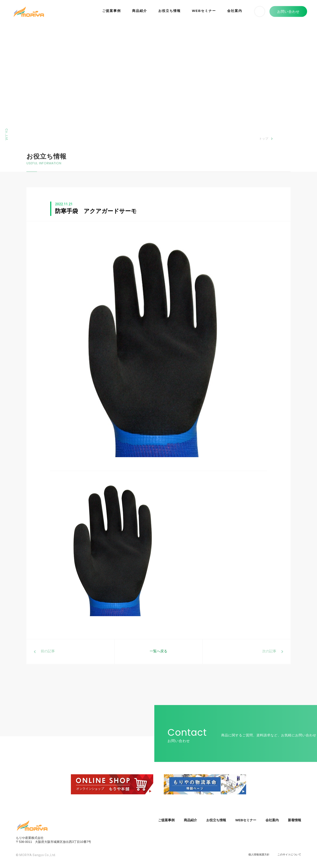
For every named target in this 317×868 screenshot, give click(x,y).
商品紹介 (140, 11)
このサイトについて (289, 855)
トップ (264, 139)
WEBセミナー (204, 11)
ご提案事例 (112, 11)
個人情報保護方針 (259, 855)
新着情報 (295, 820)
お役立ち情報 (170, 11)
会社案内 (235, 11)
